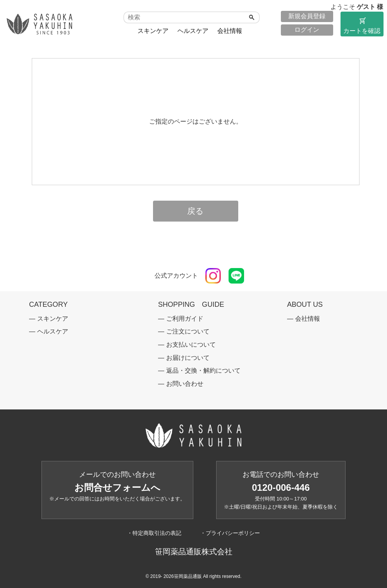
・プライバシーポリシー (230, 533)
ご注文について (188, 331)
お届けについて (188, 358)
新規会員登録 (307, 16)
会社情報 (230, 31)
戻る (195, 211)
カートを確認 (362, 25)
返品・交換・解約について (203, 371)
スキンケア (153, 31)
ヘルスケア (193, 31)
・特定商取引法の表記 (154, 533)
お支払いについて (191, 345)
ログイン (307, 30)
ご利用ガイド (185, 319)
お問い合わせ (185, 384)
